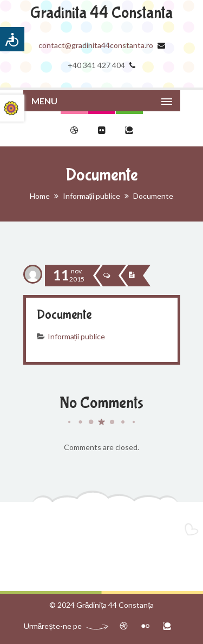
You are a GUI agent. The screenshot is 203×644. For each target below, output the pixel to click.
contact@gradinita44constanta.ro (96, 45)
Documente (64, 315)
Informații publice (92, 196)
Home (40, 196)
